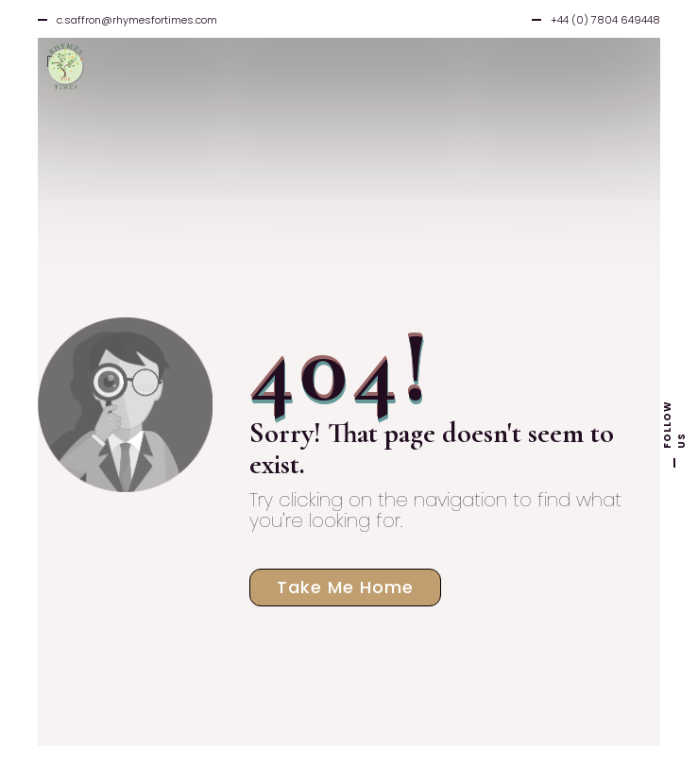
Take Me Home (345, 587)
